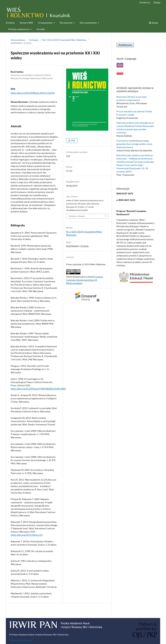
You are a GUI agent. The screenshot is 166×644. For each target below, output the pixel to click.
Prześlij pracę (125, 45)
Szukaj (153, 23)
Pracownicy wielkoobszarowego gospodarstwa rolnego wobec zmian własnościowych (134, 144)
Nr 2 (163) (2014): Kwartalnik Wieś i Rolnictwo (64, 40)
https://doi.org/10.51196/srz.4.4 (27, 535)
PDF (73, 141)
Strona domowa (18, 40)
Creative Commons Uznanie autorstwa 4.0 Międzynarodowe (85, 280)
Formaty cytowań (77, 216)
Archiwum (34, 40)
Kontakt (41, 29)
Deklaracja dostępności (21, 640)
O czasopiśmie (45, 23)
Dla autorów (66, 23)
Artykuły (10, 23)
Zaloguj (157, 2)
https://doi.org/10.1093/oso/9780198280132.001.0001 (38, 389)
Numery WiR (26, 23)
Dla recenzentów (89, 23)
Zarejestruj (145, 2)
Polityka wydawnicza (19, 29)
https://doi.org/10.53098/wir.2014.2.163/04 (33, 93)
